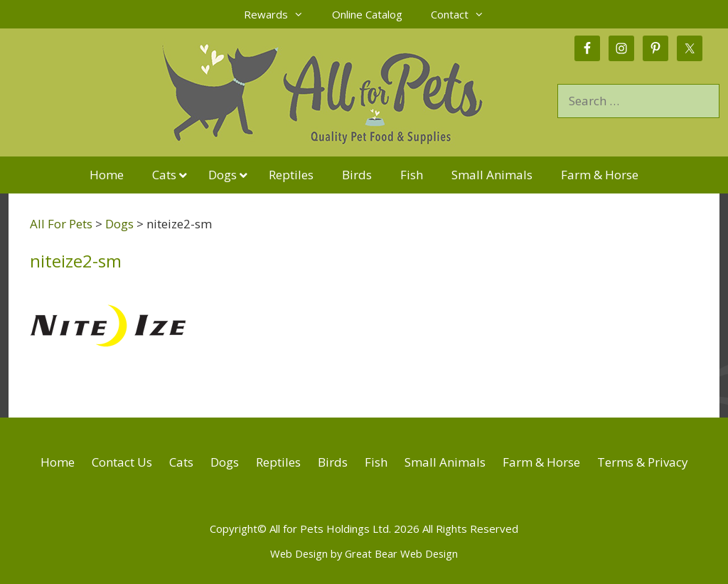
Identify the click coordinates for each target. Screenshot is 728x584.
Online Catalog (367, 14)
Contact (465, 14)
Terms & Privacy (643, 462)
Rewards (281, 14)
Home (58, 462)
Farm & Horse (541, 462)
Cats (181, 462)
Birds (333, 462)
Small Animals (445, 462)
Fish (376, 462)
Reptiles (278, 462)
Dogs (225, 462)
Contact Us (122, 462)
